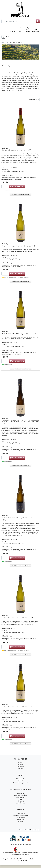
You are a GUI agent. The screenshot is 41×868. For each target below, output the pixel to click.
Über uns (20, 763)
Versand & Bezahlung (20, 795)
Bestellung (20, 793)
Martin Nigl (5, 148)
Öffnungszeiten (21, 779)
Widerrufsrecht (21, 797)
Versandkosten (35, 830)
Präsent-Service (20, 813)
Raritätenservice (20, 817)
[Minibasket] (36, 30)
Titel (34, 100)
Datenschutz (20, 801)
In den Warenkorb (17, 186)
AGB (21, 799)
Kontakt (21, 769)
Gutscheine (21, 819)
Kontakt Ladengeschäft (20, 783)
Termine (20, 765)
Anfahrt (21, 781)
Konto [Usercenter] (28, 30)
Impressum (21, 767)
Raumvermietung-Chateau (21, 815)
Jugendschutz (20, 803)
